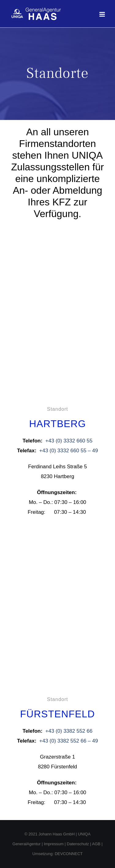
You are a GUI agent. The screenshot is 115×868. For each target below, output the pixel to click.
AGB (96, 844)
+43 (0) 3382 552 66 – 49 (69, 741)
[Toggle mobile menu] (103, 14)
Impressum (54, 844)
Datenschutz (78, 844)
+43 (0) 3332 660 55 (69, 441)
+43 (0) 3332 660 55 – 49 (69, 451)
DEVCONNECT (69, 854)
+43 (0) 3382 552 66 (69, 731)
